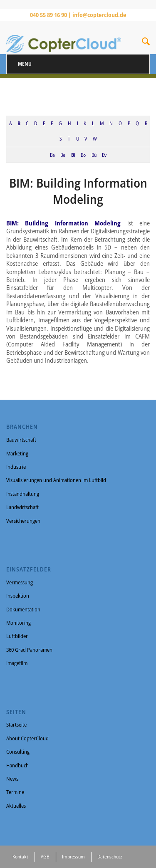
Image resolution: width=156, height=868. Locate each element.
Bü (94, 155)
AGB (45, 857)
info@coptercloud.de (99, 15)
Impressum (73, 857)
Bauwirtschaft (21, 440)
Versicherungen (23, 521)
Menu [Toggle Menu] (25, 64)
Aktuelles (16, 806)
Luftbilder (17, 636)
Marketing (17, 453)
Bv (104, 155)
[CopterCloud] (64, 37)
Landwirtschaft (22, 507)
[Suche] (146, 43)
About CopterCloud (27, 738)
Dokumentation (23, 609)
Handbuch (17, 765)
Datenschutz (110, 857)
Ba (52, 155)
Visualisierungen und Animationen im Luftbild (56, 480)
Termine (15, 792)
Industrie (16, 467)
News (12, 779)
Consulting (18, 752)
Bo (83, 155)
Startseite (16, 725)
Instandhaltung (23, 494)
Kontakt (20, 857)
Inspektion (18, 596)
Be (63, 155)
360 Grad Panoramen (29, 650)
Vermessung (20, 582)
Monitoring (19, 623)
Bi (73, 155)
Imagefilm (17, 663)
